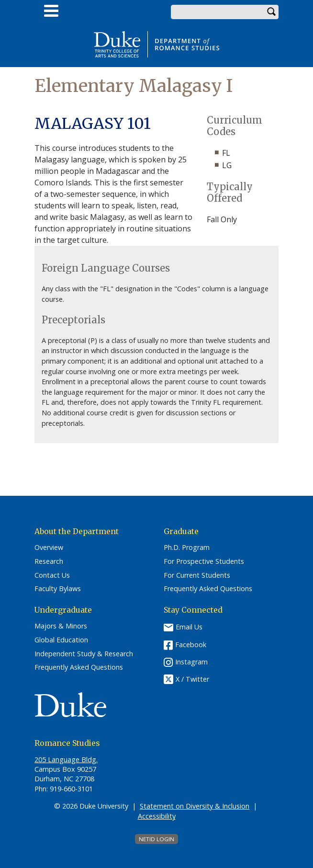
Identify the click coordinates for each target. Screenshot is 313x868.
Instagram (191, 662)
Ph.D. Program (187, 548)
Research (49, 561)
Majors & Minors (61, 626)
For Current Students (197, 575)
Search (271, 12)
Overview (49, 548)
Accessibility (157, 816)
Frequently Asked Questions (208, 589)
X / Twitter (192, 679)
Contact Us (52, 575)
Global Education (61, 640)
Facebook (191, 645)
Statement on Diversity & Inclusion (195, 806)
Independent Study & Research (84, 654)
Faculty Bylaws (58, 589)
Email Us (189, 627)
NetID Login (156, 839)
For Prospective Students (204, 561)
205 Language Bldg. (66, 759)
